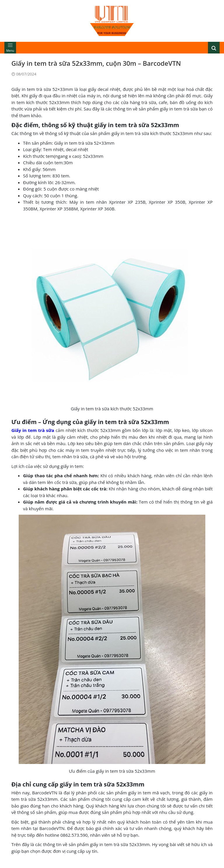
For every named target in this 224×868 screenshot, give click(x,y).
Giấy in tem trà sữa (33, 430)
